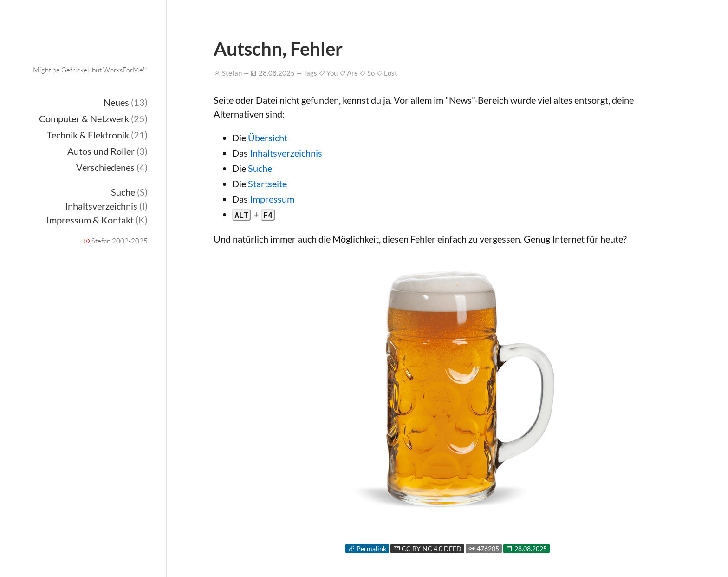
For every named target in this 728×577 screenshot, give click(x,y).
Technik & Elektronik (97, 135)
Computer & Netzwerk (93, 118)
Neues (126, 102)
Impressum (272, 199)
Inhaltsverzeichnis (106, 206)
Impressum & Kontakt (97, 220)
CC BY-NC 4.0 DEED (427, 549)
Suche (129, 192)
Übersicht (268, 138)
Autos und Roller (107, 151)
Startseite (267, 184)
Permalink (367, 549)
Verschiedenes (112, 167)
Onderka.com (91, 49)
